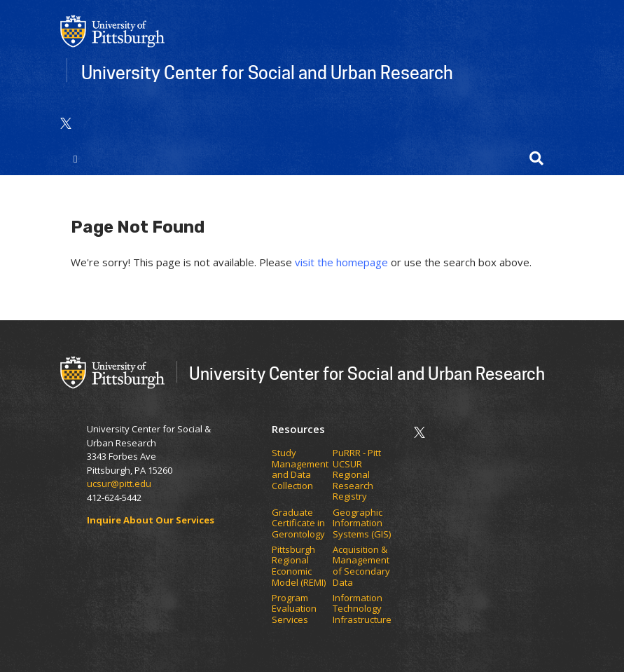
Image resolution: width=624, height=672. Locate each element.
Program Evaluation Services (294, 609)
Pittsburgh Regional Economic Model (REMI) (300, 566)
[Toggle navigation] (76, 158)
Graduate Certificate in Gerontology (299, 524)
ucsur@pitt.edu (120, 484)
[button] (536, 158)
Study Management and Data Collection (300, 469)
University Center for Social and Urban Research (267, 72)
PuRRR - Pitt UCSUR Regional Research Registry (357, 475)
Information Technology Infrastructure (362, 609)
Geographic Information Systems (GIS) (363, 524)
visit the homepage (341, 262)
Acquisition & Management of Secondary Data (361, 566)
